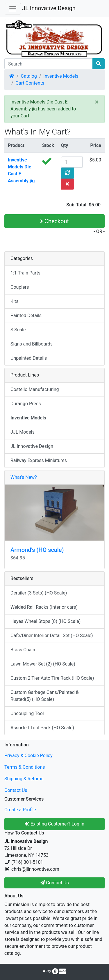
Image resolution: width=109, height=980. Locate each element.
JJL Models (23, 432)
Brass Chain (23, 650)
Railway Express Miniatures (39, 460)
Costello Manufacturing (35, 389)
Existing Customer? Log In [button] (54, 824)
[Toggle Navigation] (13, 9)
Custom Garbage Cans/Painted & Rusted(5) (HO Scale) (45, 696)
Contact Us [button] (54, 883)
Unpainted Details (29, 358)
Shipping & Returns (24, 779)
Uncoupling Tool (27, 713)
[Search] (49, 64)
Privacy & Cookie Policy (28, 756)
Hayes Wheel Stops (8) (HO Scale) (45, 621)
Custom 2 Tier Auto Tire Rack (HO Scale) (52, 678)
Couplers (20, 287)
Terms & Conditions (25, 767)
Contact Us (16, 790)
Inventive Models (61, 76)
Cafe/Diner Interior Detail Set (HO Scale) (52, 636)
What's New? (24, 477)
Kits (14, 301)
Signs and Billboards (32, 344)
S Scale (18, 330)
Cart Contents (30, 83)
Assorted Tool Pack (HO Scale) (42, 728)
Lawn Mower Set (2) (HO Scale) (43, 664)
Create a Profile (20, 810)
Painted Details (26, 316)
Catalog (29, 76)
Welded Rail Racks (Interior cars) (44, 607)
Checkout (54, 221)
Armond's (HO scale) (37, 550)
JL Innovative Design (49, 8)
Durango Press (26, 404)
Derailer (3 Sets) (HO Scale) (39, 593)
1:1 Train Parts (25, 273)
